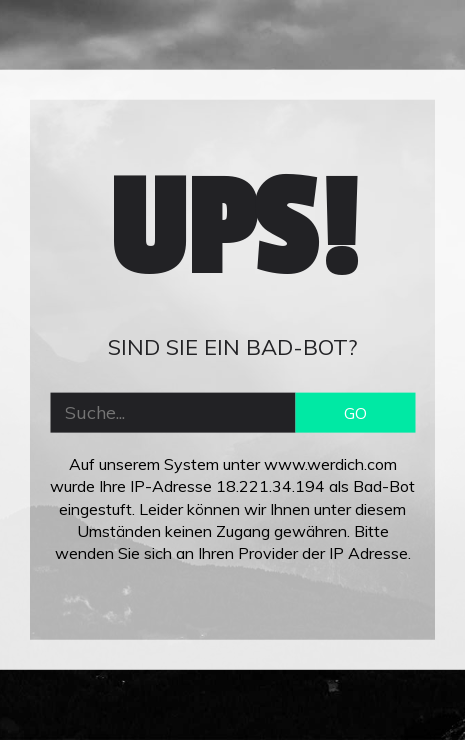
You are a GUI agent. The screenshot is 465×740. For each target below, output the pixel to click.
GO (355, 412)
